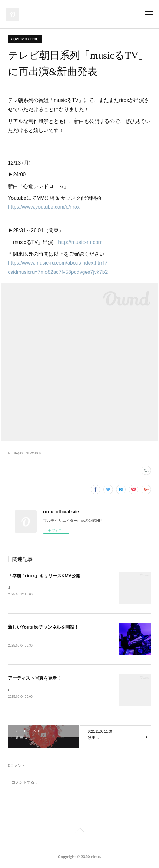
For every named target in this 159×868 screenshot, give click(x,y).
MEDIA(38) (16, 453)
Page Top (79, 833)
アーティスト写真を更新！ (35, 679)
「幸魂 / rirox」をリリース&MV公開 (44, 576)
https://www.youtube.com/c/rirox (44, 207)
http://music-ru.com (80, 242)
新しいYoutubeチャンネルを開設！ (43, 627)
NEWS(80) (33, 453)
